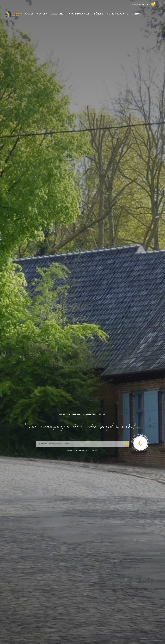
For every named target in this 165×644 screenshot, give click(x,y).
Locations (57, 14)
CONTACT (137, 14)
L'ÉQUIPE (99, 14)
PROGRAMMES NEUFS (80, 14)
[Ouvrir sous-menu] (47, 14)
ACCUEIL (29, 14)
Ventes (41, 14)
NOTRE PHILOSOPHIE (118, 14)
